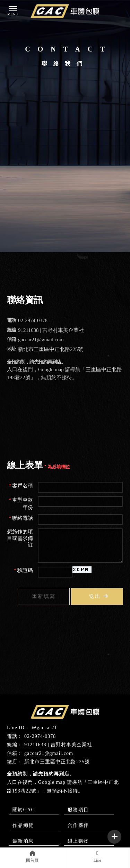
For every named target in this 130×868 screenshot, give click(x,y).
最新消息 (23, 841)
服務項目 (78, 810)
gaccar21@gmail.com (49, 753)
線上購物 (78, 841)
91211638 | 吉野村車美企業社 (58, 745)
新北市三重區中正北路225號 (57, 762)
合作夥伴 (78, 825)
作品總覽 (23, 825)
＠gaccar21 (44, 728)
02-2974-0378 (40, 736)
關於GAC (24, 810)
